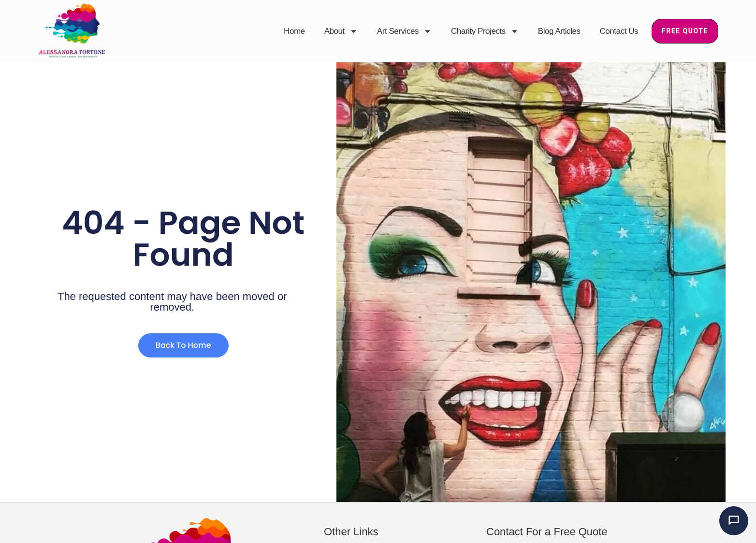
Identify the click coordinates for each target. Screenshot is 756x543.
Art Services (404, 31)
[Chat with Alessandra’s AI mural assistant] (734, 521)
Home (294, 31)
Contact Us (619, 31)
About (341, 31)
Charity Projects (485, 31)
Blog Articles (559, 31)
